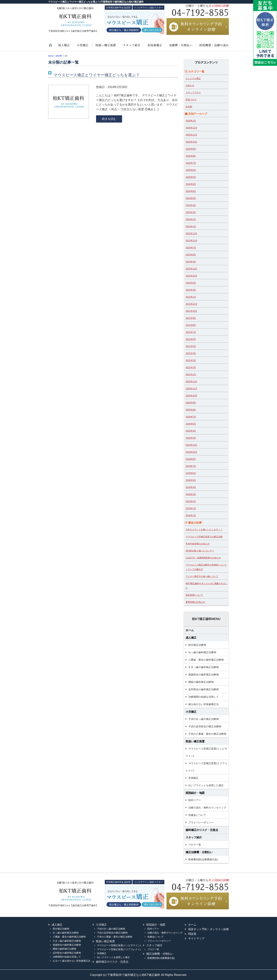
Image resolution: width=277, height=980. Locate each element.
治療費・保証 (180, 47)
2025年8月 (191, 156)
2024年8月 (191, 191)
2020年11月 (191, 389)
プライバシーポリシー (201, 822)
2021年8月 (191, 325)
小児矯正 (82, 47)
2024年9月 (191, 184)
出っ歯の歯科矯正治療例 (202, 652)
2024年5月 (191, 198)
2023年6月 (191, 255)
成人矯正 (191, 638)
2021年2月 (191, 367)
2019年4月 (191, 487)
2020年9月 (191, 403)
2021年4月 (191, 353)
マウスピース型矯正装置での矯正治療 (204, 537)
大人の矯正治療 (64, 47)
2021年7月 (191, 332)
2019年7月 (191, 466)
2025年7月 (191, 163)
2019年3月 (191, 494)
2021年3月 (191, 360)
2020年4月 (191, 431)
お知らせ (190, 85)
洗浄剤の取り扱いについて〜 (200, 551)
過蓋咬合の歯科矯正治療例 (204, 675)
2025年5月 (191, 177)
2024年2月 (191, 219)
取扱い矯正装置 (105, 47)
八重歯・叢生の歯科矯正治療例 (206, 660)
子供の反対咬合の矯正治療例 (205, 726)
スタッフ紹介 (131, 47)
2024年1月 (191, 226)
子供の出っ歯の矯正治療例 (204, 719)
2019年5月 (191, 480)
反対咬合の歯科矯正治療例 (204, 689)
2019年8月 (191, 459)
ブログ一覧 (195, 845)
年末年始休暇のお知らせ (198, 544)
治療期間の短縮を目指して (204, 697)
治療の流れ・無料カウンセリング (207, 808)
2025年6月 (191, 170)
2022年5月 (191, 283)
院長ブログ (191, 100)
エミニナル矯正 (193, 78)
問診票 (192, 934)
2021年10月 (191, 311)
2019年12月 (191, 445)
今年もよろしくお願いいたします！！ (204, 530)
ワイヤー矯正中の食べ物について (202, 576)
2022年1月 (191, 297)
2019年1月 (191, 508)
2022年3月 (191, 290)
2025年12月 (191, 128)
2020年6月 (191, 424)
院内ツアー (195, 800)
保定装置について (194, 595)
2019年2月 (191, 501)
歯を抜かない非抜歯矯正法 (154, 47)
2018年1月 (191, 515)
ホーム (52, 47)
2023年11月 (191, 241)
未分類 (189, 107)
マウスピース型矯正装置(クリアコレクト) (206, 767)
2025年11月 (191, 135)
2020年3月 (191, 438)
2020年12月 (191, 382)
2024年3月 (191, 212)
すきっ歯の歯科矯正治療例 (204, 667)
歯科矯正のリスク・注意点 (202, 830)
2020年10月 (191, 396)
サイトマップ (196, 938)
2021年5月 (191, 346)
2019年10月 (191, 452)
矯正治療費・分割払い (199, 852)
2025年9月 (191, 149)
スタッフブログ (193, 93)
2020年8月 (191, 410)
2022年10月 (191, 276)
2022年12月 (191, 269)
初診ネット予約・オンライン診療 (208, 929)
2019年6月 (191, 473)
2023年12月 (191, 234)
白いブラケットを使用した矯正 (206, 785)
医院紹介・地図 (212, 47)
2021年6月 (191, 339)
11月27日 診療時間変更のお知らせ (203, 558)
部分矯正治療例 (197, 645)
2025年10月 (191, 142)
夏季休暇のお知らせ (195, 602)
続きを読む (109, 119)
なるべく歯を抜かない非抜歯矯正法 (72, 961)
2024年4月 (191, 205)
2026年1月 (191, 121)
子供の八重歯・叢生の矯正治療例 (207, 734)
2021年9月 (191, 318)
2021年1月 (191, 375)
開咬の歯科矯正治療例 (201, 682)
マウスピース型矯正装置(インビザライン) (206, 752)
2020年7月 (191, 417)
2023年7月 (191, 248)
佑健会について (197, 815)
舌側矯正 (193, 778)
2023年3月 (191, 262)
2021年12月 (191, 304)
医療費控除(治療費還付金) (203, 859)
